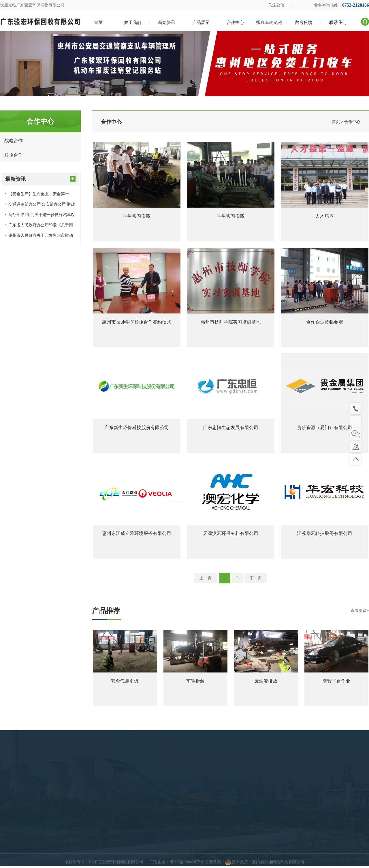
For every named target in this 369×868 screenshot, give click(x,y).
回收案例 (147, 862)
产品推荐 (231, 613)
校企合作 (14, 155)
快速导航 (229, 850)
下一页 (256, 579)
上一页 (205, 579)
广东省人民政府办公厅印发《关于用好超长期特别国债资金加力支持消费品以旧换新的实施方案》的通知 (39, 227)
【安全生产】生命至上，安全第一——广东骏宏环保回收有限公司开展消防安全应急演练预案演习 (39, 196)
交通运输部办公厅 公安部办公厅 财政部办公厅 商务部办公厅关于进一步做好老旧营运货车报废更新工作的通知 (40, 206)
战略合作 (14, 141)
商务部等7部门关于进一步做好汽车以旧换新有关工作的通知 (40, 216)
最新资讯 (40, 179)
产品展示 (149, 850)
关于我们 (227, 862)
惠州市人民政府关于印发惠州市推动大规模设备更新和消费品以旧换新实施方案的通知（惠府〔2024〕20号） (39, 237)
